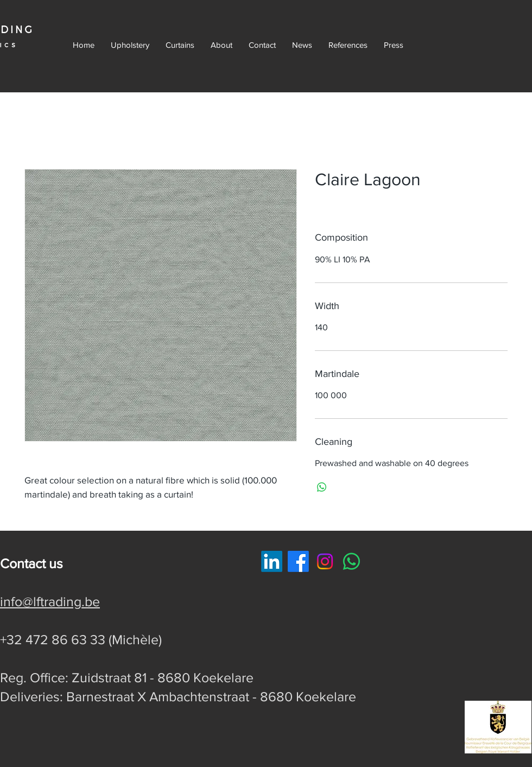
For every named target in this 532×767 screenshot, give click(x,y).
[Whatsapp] (351, 561)
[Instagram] (325, 561)
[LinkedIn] (272, 561)
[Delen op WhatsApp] (322, 487)
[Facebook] (298, 561)
